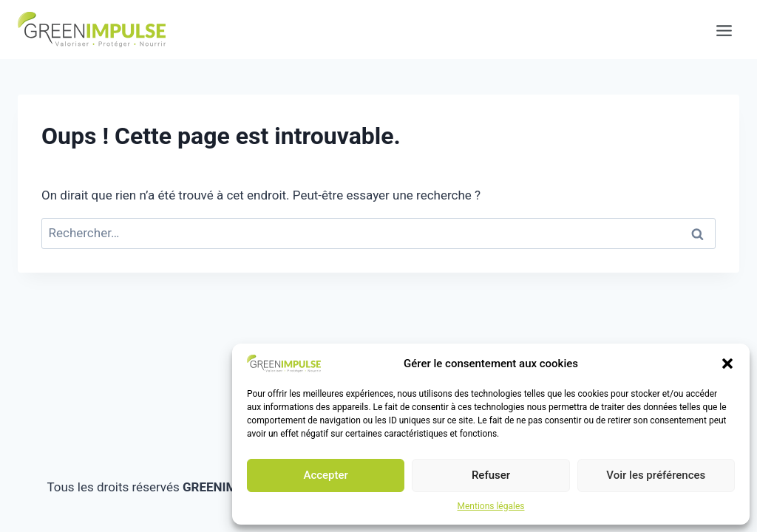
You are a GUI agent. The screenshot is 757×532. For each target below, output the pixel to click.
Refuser (491, 475)
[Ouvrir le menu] (717, 30)
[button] (727, 364)
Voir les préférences (656, 475)
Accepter (325, 475)
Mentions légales (491, 506)
